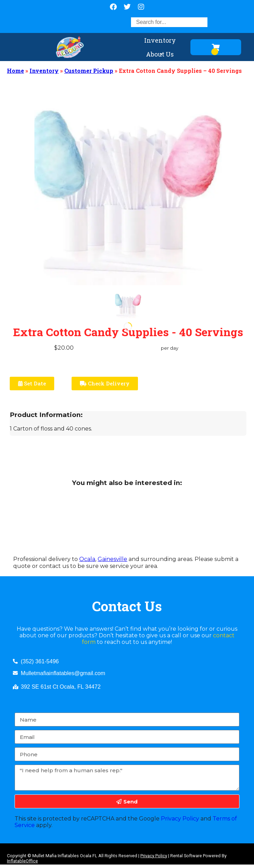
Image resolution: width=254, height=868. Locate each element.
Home (15, 71)
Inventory (160, 42)
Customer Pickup (89, 71)
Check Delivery (105, 383)
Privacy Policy (180, 819)
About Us (160, 56)
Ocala (87, 559)
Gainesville (112, 559)
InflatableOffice (22, 861)
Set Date (32, 383)
